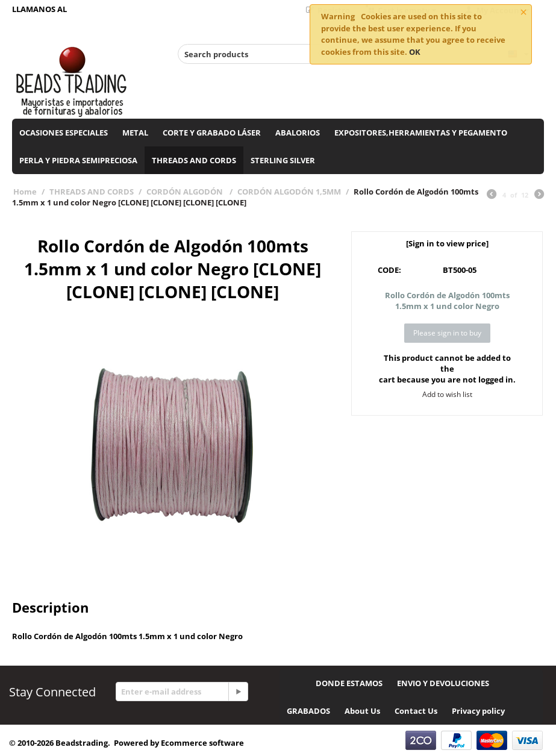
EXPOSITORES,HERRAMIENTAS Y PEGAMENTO (421, 133)
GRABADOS (308, 711)
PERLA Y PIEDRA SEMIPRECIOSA (78, 160)
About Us (362, 711)
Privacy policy (478, 711)
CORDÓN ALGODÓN (186, 192)
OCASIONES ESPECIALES (64, 133)
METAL (135, 133)
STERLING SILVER (283, 160)
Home (25, 192)
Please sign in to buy (447, 333)
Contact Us (416, 711)
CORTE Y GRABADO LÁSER (212, 133)
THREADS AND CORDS (194, 160)
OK (415, 52)
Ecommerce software (202, 743)
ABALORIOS (298, 133)
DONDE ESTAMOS (349, 683)
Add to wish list (447, 394)
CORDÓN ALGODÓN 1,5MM (289, 192)
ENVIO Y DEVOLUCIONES (443, 683)
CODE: (389, 270)
